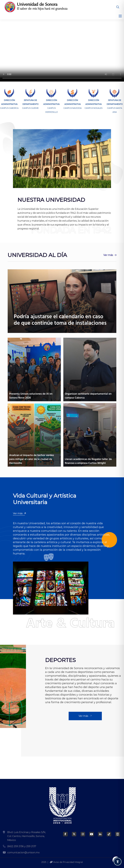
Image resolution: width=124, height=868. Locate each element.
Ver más (110, 255)
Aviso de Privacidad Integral (66, 862)
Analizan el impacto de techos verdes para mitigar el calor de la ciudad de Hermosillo (32, 459)
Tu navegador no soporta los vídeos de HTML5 (62, 50)
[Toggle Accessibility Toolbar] (118, 862)
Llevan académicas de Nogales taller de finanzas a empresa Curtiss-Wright (88, 461)
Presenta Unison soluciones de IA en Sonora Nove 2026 (31, 396)
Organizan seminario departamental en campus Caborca (88, 396)
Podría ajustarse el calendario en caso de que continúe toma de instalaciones (60, 320)
